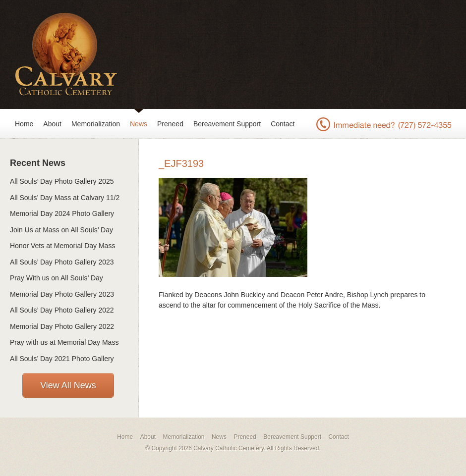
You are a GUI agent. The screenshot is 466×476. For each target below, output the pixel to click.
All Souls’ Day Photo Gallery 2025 (62, 181)
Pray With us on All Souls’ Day (57, 278)
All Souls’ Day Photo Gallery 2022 (62, 310)
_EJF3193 (181, 163)
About (52, 124)
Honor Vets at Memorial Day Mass (62, 246)
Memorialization (96, 124)
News (139, 124)
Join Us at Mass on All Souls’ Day (61, 230)
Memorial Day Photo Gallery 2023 (62, 294)
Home (24, 124)
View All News (68, 385)
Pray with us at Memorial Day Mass (64, 342)
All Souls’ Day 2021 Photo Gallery (62, 359)
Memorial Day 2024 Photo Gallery (62, 213)
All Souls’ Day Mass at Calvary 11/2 (65, 198)
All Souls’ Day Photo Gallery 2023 (62, 262)
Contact (283, 124)
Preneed (170, 124)
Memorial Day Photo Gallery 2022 (62, 326)
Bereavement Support (227, 124)
